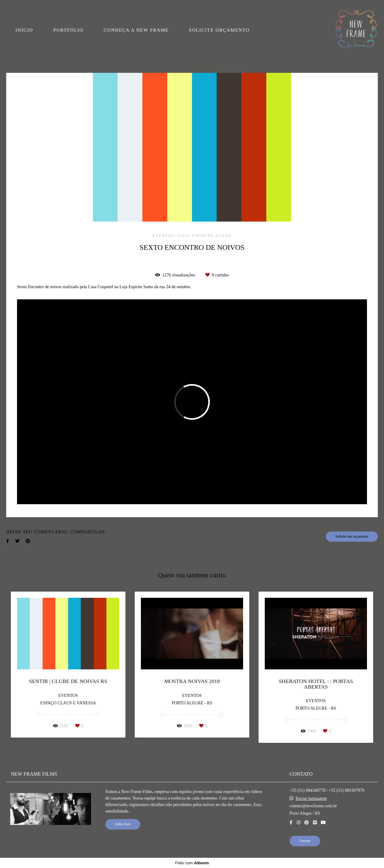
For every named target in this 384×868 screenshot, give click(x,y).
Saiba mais (123, 824)
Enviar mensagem (311, 799)
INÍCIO (24, 30)
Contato (305, 841)
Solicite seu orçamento (352, 537)
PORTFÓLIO (68, 30)
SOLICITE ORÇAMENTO (219, 30)
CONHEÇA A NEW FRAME (136, 30)
